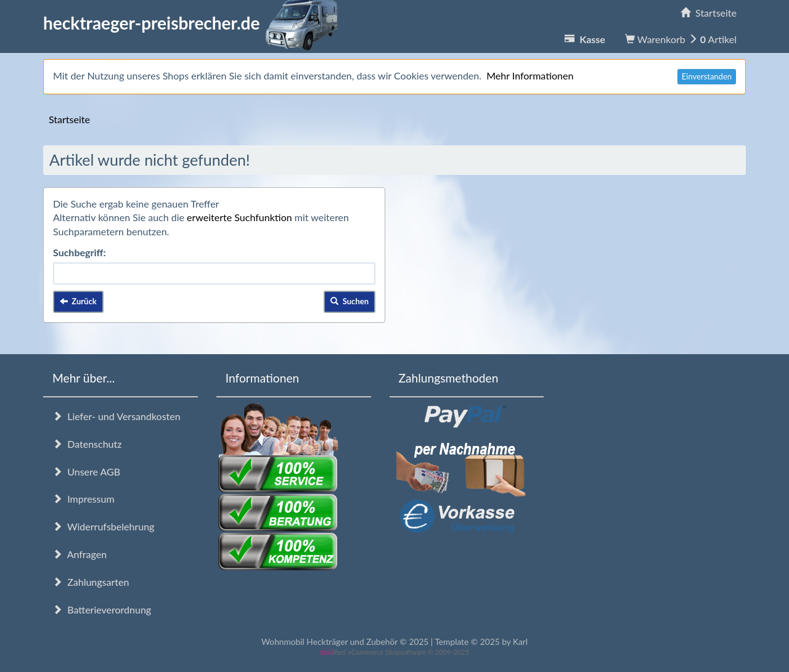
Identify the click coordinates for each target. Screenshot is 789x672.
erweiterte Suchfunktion (239, 217)
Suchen (350, 301)
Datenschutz (87, 444)
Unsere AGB (86, 472)
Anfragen (80, 554)
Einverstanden (707, 76)
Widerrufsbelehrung (103, 526)
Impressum (84, 499)
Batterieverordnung (102, 609)
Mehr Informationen (530, 75)
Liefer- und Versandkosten (117, 416)
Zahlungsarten (91, 582)
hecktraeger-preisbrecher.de (194, 23)
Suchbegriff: (80, 252)
